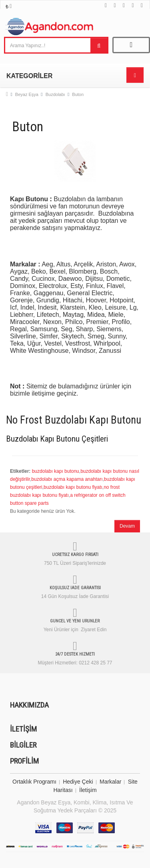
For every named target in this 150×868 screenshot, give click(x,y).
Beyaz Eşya (27, 94)
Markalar (110, 782)
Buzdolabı (55, 94)
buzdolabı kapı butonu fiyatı (73, 487)
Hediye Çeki (78, 782)
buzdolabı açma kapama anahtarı (67, 479)
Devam (127, 526)
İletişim (88, 790)
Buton (78, 94)
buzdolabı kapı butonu (56, 471)
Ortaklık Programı (34, 782)
